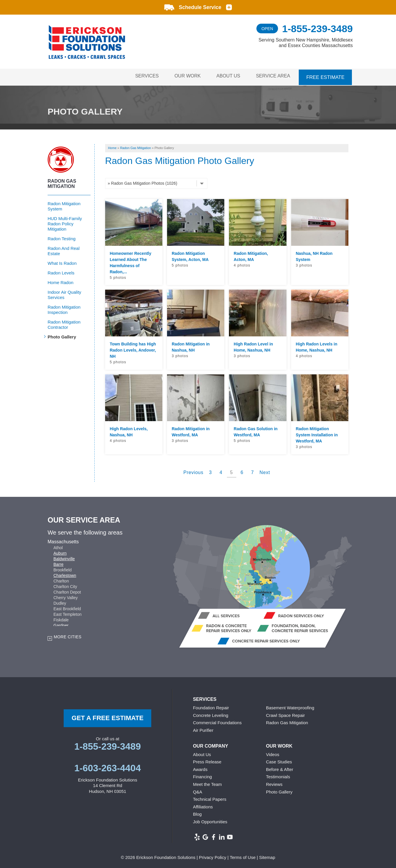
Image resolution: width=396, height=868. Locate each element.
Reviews (274, 783)
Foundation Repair (211, 706)
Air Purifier (203, 729)
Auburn (60, 551)
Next (265, 471)
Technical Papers (210, 798)
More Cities (68, 635)
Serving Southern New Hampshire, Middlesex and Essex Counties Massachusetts (306, 43)
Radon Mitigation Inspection (64, 308)
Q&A (198, 790)
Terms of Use (243, 856)
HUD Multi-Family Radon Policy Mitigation (65, 222)
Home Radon (60, 281)
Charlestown (65, 574)
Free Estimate (326, 76)
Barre (58, 563)
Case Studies (279, 760)
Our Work (184, 76)
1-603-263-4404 (107, 766)
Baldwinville (64, 557)
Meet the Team (207, 783)
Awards (200, 768)
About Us (226, 76)
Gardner (61, 624)
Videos (273, 753)
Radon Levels (61, 271)
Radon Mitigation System (64, 204)
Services (141, 76)
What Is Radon (62, 261)
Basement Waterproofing (290, 706)
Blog (197, 813)
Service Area (273, 76)
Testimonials (278, 775)
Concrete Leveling (211, 714)
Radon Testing (62, 237)
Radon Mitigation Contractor (64, 323)
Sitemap (267, 856)
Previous (193, 471)
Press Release (207, 760)
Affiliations (203, 805)
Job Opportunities (210, 820)
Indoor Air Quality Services (64, 293)
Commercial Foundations (217, 721)
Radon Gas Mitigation (62, 182)
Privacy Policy (212, 856)
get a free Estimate (107, 716)
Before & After (280, 768)
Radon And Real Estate (64, 249)
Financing (203, 775)
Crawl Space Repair (285, 714)
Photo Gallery (62, 335)
